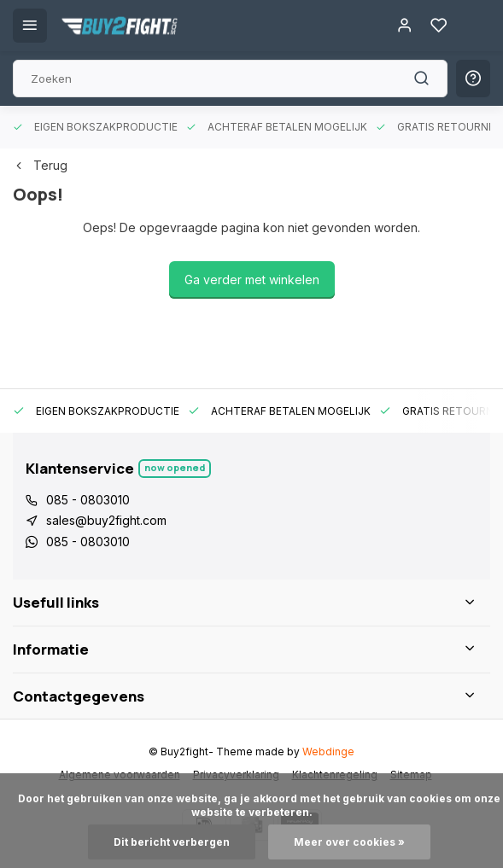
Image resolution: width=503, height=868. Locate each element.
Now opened (175, 467)
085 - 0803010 (88, 500)
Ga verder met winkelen (252, 280)
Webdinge (328, 751)
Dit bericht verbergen (172, 842)
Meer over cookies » (349, 842)
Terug (40, 165)
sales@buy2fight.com (106, 520)
